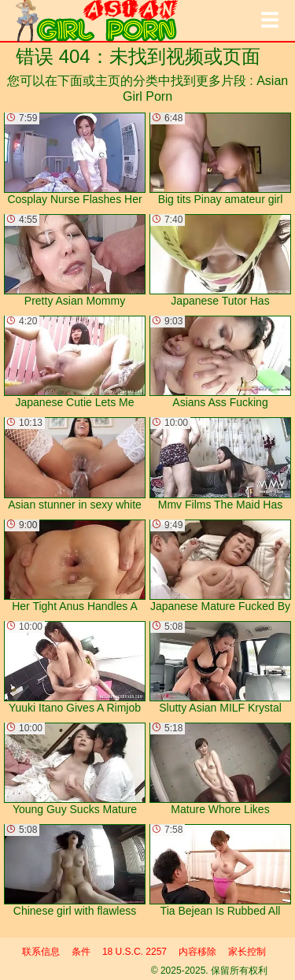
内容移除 (197, 952)
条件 (81, 952)
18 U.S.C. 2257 (135, 952)
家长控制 (247, 952)
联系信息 (41, 952)
